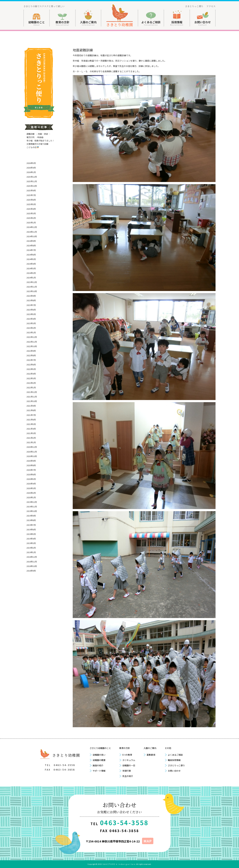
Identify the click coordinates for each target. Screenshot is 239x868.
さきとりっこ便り (194, 6)
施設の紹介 (98, 765)
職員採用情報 (174, 760)
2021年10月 (32, 401)
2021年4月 (31, 429)
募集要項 (151, 755)
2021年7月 (31, 415)
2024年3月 (31, 268)
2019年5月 (31, 534)
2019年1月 (31, 552)
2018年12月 (32, 557)
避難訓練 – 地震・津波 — (38, 134)
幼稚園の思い (99, 755)
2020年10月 (32, 456)
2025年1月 (31, 223)
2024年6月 (31, 255)
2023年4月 (31, 319)
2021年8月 (31, 410)
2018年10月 (32, 566)
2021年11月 (32, 397)
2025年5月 (31, 204)
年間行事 (127, 771)
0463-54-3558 (64, 765)
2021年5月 (31, 424)
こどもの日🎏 (33, 147)
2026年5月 (31, 163)
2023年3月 (31, 323)
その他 (168, 748)
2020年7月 (31, 470)
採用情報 (177, 23)
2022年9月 (31, 351)
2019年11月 (32, 507)
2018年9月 (31, 571)
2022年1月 (31, 387)
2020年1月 (31, 497)
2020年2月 (31, 493)
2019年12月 (32, 502)
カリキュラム (129, 760)
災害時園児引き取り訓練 (37, 144)
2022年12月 (32, 337)
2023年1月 (31, 332)
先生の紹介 (128, 776)
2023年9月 (31, 296)
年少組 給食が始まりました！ (40, 141)
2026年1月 (31, 172)
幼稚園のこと (37, 23)
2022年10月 (32, 346)
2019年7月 (31, 525)
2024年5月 (31, 259)
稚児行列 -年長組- (35, 137)
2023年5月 (31, 314)
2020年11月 (32, 452)
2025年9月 (31, 190)
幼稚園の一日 (129, 765)
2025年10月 (32, 186)
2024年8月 (31, 245)
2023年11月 (32, 287)
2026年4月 (31, 168)
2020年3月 (31, 488)
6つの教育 (127, 755)
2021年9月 (31, 406)
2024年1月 (31, 278)
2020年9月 (31, 461)
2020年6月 (31, 474)
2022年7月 (31, 360)
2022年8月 (31, 355)
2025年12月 (32, 177)
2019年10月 (32, 511)
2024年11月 (32, 232)
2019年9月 (31, 516)
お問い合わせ (203, 23)
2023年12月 (32, 282)
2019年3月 (31, 543)
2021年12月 (32, 392)
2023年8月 (31, 300)
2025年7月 (31, 195)
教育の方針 (62, 23)
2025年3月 (31, 213)
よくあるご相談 (151, 23)
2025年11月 (32, 181)
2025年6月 (31, 200)
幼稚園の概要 (99, 760)
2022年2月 (31, 383)
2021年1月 (31, 442)
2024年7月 (31, 250)
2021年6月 (31, 420)
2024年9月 (31, 241)
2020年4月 (31, 484)
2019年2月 (31, 548)
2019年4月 (31, 539)
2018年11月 (32, 562)
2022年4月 (31, 374)
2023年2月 (31, 328)
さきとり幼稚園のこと (100, 748)
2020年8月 (31, 465)
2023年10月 (32, 291)
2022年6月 (31, 365)
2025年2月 (31, 218)
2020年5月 (31, 479)
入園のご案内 (88, 23)
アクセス (211, 6)
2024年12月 (32, 227)
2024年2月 (31, 273)
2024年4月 (31, 264)
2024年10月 (32, 236)
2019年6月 (31, 529)
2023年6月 (31, 310)
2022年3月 (31, 378)
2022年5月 (31, 369)
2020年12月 (32, 447)
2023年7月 (31, 305)
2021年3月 (31, 433)
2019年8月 (31, 520)
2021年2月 (31, 438)
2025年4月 (31, 209)
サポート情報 (99, 771)
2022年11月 (32, 342)
